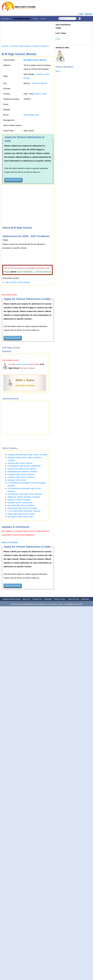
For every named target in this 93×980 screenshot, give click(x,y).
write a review (22, 364)
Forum (35, 19)
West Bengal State (31, 115)
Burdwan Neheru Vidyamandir (20, 503)
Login (81, 14)
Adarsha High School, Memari (20, 463)
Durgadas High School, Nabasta (21, 474)
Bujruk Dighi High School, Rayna (21, 514)
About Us (26, 599)
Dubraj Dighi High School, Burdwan (22, 508)
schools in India (40, 94)
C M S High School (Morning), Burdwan (24, 511)
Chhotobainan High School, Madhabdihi (24, 466)
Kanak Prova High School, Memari (22, 469)
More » (44, 19)
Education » (6, 19)
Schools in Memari (40, 46)
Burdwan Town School (17, 480)
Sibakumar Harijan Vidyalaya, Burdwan (24, 497)
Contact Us (37, 599)
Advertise (85, 599)
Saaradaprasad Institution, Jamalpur (23, 471)
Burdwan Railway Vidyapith (19, 500)
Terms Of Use (73, 599)
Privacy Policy (60, 599)
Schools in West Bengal (20, 46)
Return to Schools (10, 542)
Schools (5, 46)
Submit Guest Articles (11, 599)
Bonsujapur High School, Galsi (20, 517)
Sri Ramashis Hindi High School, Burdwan (25, 494)
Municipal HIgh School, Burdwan (21, 505)
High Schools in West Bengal (18, 282)
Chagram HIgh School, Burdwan (21, 477)
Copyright (48, 599)
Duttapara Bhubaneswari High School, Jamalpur (27, 455)
